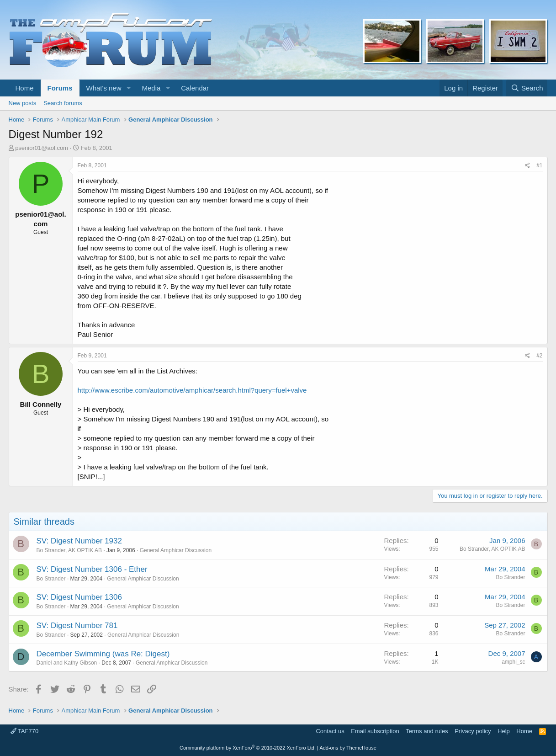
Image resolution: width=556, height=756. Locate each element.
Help (504, 731)
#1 (539, 165)
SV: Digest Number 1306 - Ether (92, 569)
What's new (104, 88)
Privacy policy (473, 731)
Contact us (330, 731)
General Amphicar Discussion (176, 550)
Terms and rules (427, 731)
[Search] (527, 88)
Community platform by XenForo (248, 748)
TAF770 (25, 731)
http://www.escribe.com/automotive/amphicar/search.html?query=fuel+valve (192, 390)
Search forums (63, 103)
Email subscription (375, 731)
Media (151, 88)
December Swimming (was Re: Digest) (103, 654)
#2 (539, 356)
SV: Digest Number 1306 (79, 597)
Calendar (195, 88)
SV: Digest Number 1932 (79, 541)
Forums (60, 88)
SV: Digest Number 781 (77, 626)
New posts (23, 103)
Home (25, 88)
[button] (128, 88)
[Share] (527, 166)
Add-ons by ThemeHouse (348, 748)
